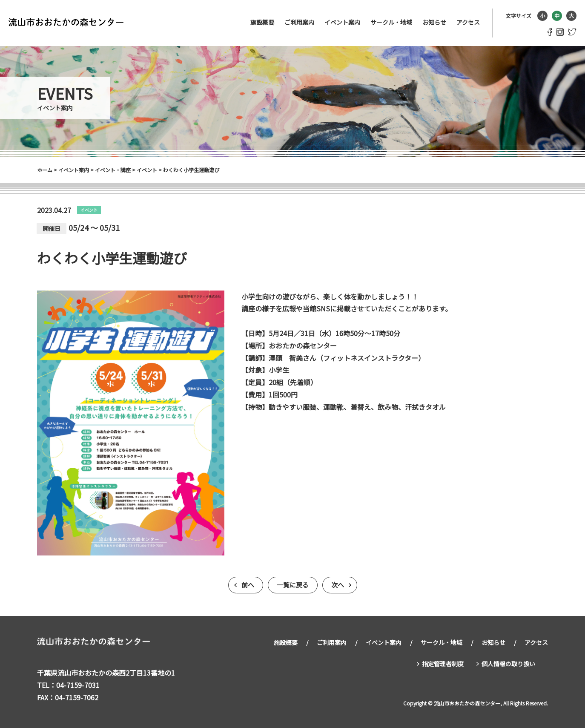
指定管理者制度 (443, 662)
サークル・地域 (391, 22)
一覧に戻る (293, 585)
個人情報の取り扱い (508, 662)
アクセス (468, 22)
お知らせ (434, 22)
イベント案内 (342, 22)
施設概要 (262, 22)
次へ (338, 585)
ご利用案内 (299, 22)
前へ (248, 585)
